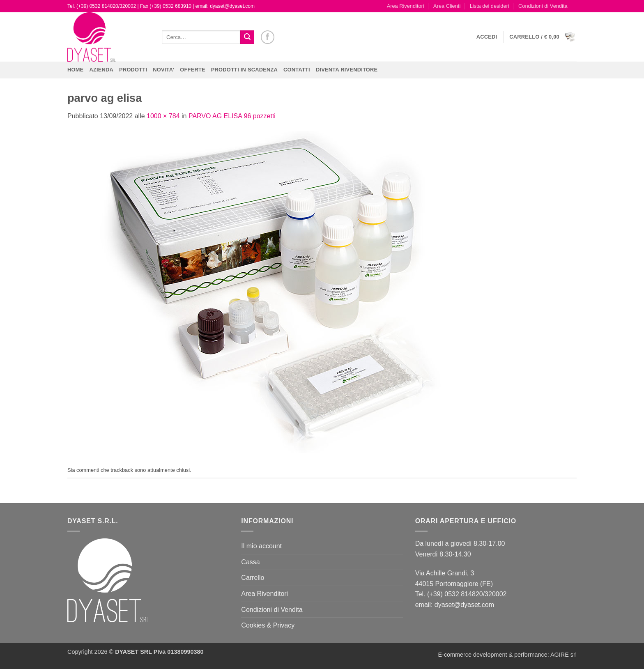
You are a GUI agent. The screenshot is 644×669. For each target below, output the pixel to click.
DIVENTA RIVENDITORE (347, 70)
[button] (487, 37)
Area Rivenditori (406, 6)
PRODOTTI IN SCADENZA (244, 70)
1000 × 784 (163, 116)
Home (75, 70)
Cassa (250, 562)
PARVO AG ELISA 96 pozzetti (232, 116)
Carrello (253, 578)
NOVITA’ (163, 70)
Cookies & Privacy (268, 625)
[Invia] (247, 37)
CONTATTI (297, 70)
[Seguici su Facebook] (268, 37)
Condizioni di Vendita (543, 6)
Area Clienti (447, 6)
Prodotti (133, 70)
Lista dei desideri (490, 6)
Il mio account (261, 546)
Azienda (101, 70)
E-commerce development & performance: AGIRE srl (507, 655)
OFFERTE (193, 70)
